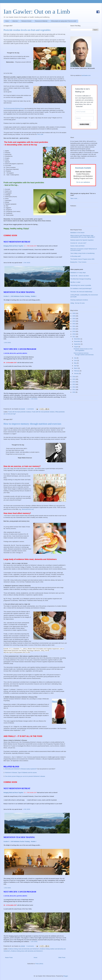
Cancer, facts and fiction (77, 246)
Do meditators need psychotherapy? (81, 288)
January (77, 373)
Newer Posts (9, 958)
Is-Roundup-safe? (76, 256)
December (77, 339)
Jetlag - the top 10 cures (77, 303)
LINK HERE (27, 263)
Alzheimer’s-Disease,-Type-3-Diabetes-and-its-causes (21, 773)
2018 (74, 334)
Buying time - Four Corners (78, 262)
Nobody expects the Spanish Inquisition (82, 240)
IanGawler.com (86, 75)
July (75, 358)
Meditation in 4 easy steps (78, 273)
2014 (74, 382)
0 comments (30, 946)
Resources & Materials (41, 21)
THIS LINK (40, 134)
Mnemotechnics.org (28, 509)
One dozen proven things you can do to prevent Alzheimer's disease (25, 776)
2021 (74, 326)
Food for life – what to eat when (80, 276)
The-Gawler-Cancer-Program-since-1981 (82, 259)
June (76, 360)
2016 (74, 377)
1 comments (30, 409)
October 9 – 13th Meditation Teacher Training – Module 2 (20, 296)
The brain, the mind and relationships (81, 292)
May (75, 363)
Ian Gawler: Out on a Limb (37, 12)
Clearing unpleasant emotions (79, 300)
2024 (74, 319)
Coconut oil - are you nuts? (78, 243)
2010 (74, 392)
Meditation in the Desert (77, 233)
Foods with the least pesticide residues (20, 412)
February (77, 371)
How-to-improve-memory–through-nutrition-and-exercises (32, 424)
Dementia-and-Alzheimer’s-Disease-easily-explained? (21, 769)
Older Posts (62, 958)
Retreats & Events (26, 21)
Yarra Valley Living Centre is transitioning (82, 253)
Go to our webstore (83, 182)
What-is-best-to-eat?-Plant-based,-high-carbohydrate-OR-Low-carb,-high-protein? (83, 236)
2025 (74, 316)
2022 (74, 324)
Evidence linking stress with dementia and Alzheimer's (27, 951)
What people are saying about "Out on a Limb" (64, 21)
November (77, 341)
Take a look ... (74, 198)
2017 (74, 337)
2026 (74, 313)
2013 (74, 384)
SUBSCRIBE (84, 124)
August (76, 347)
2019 (74, 331)
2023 (74, 321)
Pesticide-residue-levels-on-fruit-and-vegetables (27, 30)
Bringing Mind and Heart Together (14, 246)
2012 (74, 387)
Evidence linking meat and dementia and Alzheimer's (24, 949)
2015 (74, 379)
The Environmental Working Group (14, 108)
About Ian (15, 21)
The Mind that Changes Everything (81, 279)
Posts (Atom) (39, 964)
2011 (74, 390)
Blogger (66, 976)
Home (7, 21)
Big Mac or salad (75, 282)
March (76, 368)
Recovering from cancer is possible (81, 285)
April (76, 366)
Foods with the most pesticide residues (43, 412)
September (77, 344)
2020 (74, 329)
